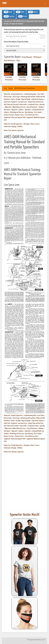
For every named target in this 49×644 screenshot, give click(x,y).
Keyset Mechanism (32, 107)
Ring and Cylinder (26, 99)
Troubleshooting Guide (30, 94)
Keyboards (14, 102)
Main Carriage (8, 97)
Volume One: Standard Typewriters (13, 94)
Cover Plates (41, 94)
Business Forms (20, 115)
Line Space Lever (23, 102)
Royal (32, 124)
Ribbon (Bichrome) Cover (19, 107)
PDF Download (9, 80)
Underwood (7, 127)
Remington (27, 124)
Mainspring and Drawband (28, 97)
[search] (24, 46)
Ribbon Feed (8, 107)
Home (5, 88)
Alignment (14, 110)
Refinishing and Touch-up (17, 112)
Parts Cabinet (38, 112)
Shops (18, 61)
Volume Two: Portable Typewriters (13, 124)
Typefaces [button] (9, 16)
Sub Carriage (16, 97)
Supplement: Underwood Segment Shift (15, 118)
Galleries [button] (33, 12)
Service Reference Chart (32, 115)
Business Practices (9, 115)
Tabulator (41, 107)
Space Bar (42, 105)
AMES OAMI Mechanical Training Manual (24, 88)
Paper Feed (7, 102)
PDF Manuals (37, 57)
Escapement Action (33, 105)
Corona (37, 124)
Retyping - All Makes (17, 127)
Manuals (11, 88)
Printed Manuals (27, 57)
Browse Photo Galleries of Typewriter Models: (16, 42)
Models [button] (20, 12)
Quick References (9, 61)
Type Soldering (29, 112)
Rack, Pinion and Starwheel (11, 105)
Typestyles (28, 110)
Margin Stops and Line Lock (36, 102)
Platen (13, 99)
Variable (18, 99)
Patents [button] (23, 16)
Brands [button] (8, 12)
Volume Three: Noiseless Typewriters (14, 131)
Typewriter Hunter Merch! (24, 515)
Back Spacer (7, 110)
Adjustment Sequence (38, 99)
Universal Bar (23, 105)
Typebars (21, 110)
